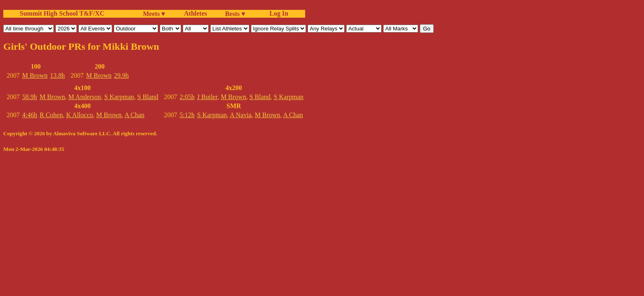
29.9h (122, 75)
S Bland (148, 97)
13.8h (57, 75)
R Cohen (51, 115)
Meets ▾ (154, 14)
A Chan (134, 115)
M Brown (35, 75)
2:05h (187, 97)
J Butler (207, 97)
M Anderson (85, 97)
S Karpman (119, 97)
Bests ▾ (235, 14)
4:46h (30, 115)
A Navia (240, 115)
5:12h (187, 115)
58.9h (30, 97)
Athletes (195, 13)
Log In (277, 13)
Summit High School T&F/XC (62, 13)
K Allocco (79, 115)
